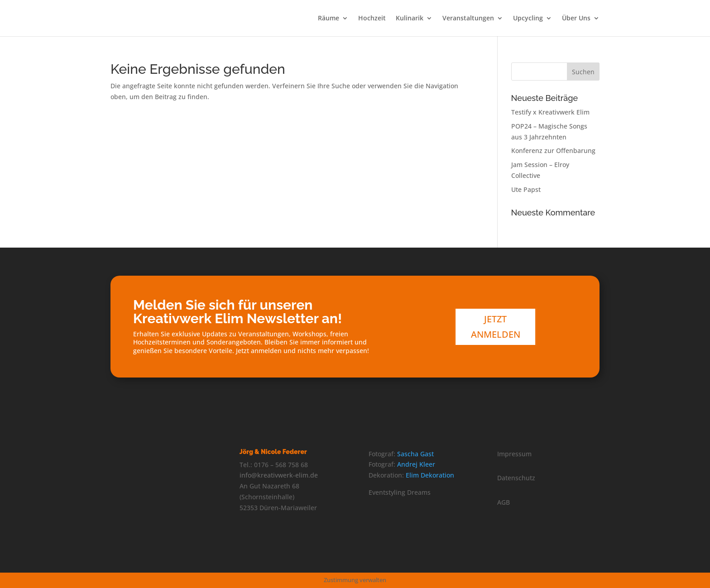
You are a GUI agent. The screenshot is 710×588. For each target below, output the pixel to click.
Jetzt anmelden (496, 327)
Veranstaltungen (468, 19)
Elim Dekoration (430, 475)
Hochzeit (372, 19)
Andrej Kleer (416, 464)
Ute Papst (526, 189)
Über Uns (576, 19)
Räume (329, 19)
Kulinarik (410, 19)
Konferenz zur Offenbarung (553, 151)
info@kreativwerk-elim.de (279, 475)
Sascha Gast (415, 454)
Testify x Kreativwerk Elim (550, 112)
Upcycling (528, 19)
